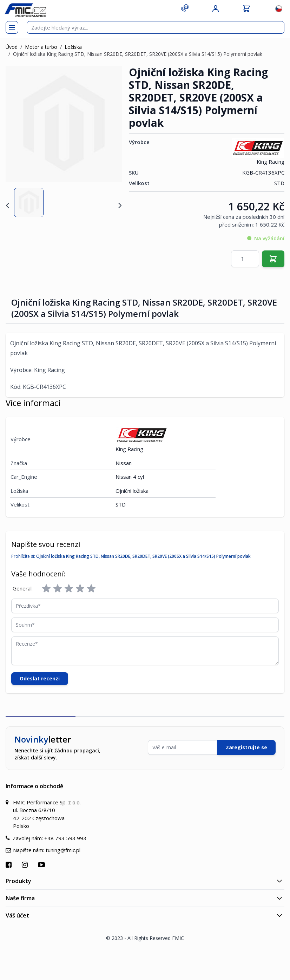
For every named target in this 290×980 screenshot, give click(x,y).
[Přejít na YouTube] (42, 865)
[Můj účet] (216, 9)
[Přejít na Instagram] (26, 865)
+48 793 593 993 (65, 838)
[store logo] (25, 10)
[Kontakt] (185, 8)
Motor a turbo (41, 47)
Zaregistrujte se (246, 747)
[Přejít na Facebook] (9, 865)
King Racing (258, 152)
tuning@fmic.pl (63, 850)
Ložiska (73, 47)
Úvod (12, 47)
